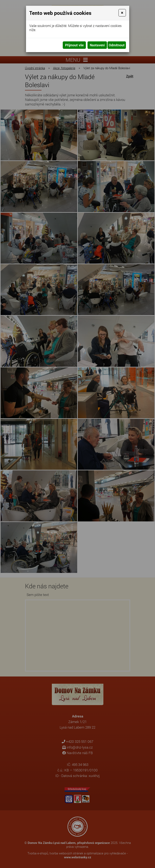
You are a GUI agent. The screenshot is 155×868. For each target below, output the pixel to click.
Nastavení (97, 45)
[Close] (122, 13)
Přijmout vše (74, 45)
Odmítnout (117, 45)
